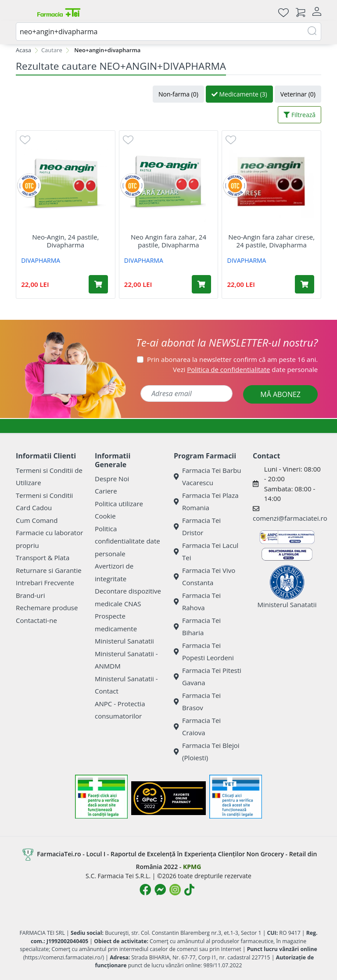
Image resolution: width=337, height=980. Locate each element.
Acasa (23, 50)
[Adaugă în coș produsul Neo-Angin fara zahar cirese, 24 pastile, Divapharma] (305, 284)
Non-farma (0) (178, 94)
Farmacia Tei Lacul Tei (206, 552)
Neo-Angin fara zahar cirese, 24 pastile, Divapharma (271, 241)
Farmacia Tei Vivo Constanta (204, 577)
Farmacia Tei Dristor (197, 527)
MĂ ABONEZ (280, 394)
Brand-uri (30, 595)
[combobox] (168, 32)
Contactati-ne (36, 620)
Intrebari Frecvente (45, 583)
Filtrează (299, 115)
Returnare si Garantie (49, 570)
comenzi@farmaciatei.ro (290, 518)
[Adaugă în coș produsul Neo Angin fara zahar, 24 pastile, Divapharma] (201, 284)
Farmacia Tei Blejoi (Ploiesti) (207, 752)
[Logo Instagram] (175, 890)
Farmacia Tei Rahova (197, 602)
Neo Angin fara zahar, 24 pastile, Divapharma (168, 241)
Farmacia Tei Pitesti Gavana (208, 677)
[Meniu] (23, 12)
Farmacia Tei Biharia (197, 627)
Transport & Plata (43, 558)
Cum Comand (37, 520)
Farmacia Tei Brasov (197, 702)
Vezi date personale (245, 369)
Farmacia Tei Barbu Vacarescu (208, 477)
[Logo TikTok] (189, 890)
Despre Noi (112, 479)
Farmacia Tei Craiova (197, 727)
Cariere (106, 491)
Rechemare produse (47, 608)
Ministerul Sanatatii (124, 641)
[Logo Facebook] (145, 890)
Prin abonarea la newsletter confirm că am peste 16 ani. (232, 359)
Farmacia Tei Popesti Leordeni (204, 652)
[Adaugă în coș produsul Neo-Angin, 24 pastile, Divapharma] (98, 284)
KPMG (192, 867)
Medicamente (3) (239, 94)
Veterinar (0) (298, 94)
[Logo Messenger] (160, 890)
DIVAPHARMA (41, 260)
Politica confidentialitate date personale (127, 541)
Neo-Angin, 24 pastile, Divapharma (65, 241)
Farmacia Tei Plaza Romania (206, 502)
